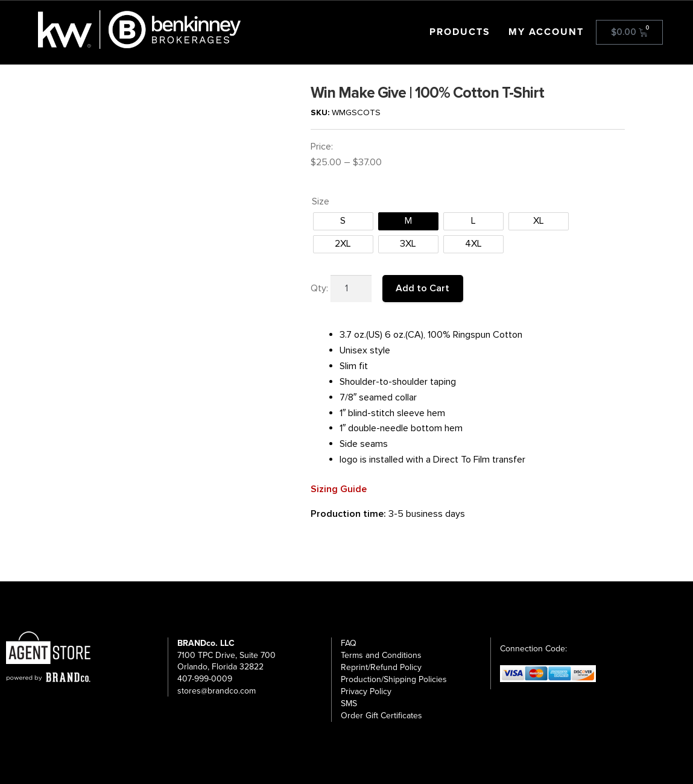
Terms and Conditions (381, 655)
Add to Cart (422, 288)
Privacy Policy (366, 691)
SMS (349, 703)
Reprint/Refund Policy (381, 667)
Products (460, 32)
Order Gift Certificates (381, 716)
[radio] (343, 221)
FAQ (349, 643)
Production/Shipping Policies (394, 679)
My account (546, 32)
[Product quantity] (351, 289)
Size (321, 201)
